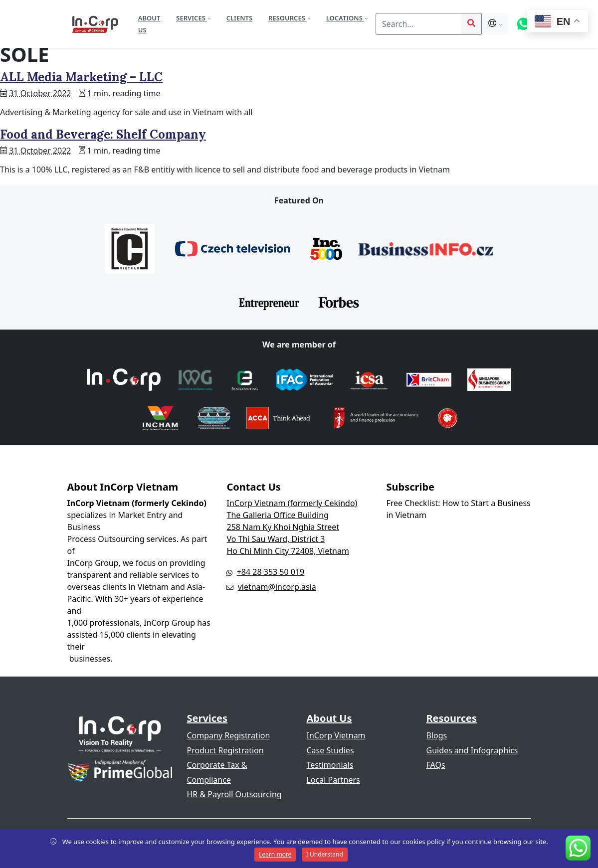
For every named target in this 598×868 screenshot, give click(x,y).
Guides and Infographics (472, 750)
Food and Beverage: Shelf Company (103, 134)
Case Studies (330, 750)
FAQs (436, 765)
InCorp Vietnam (336, 735)
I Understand (325, 854)
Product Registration (225, 750)
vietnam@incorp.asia (277, 587)
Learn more (275, 854)
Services (192, 18)
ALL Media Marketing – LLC (81, 77)
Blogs (437, 735)
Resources (288, 18)
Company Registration (229, 735)
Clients (239, 18)
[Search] (419, 24)
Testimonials (330, 765)
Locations (345, 18)
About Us (149, 24)
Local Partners (333, 780)
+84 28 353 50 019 (271, 572)
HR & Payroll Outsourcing (234, 794)
